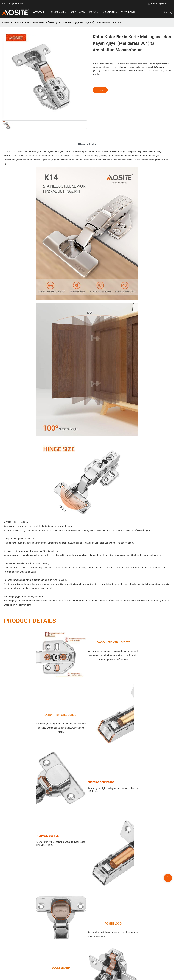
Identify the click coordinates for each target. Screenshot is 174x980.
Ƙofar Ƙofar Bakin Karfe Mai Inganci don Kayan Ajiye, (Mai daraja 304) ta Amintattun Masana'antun (74, 23)
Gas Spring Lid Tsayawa (125, 151)
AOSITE (6, 23)
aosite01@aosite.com (161, 3)
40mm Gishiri (11, 156)
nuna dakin (18, 23)
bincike (100, 90)
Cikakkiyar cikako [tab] (87, 144)
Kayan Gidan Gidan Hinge (150, 151)
